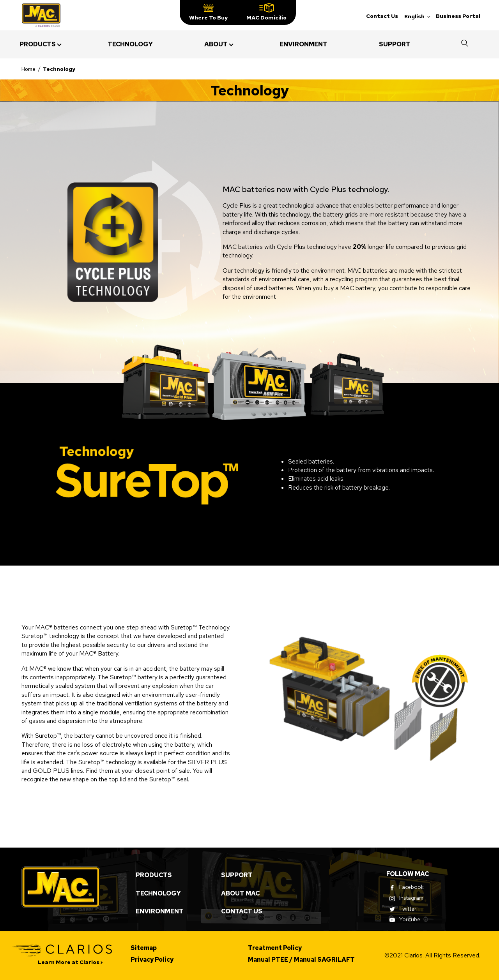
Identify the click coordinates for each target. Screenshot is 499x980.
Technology (158, 893)
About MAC (240, 893)
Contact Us (382, 16)
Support (237, 875)
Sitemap (144, 948)
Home (28, 69)
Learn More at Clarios (69, 962)
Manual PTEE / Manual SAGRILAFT (301, 960)
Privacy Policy (152, 960)
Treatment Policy (275, 948)
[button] (208, 12)
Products (154, 875)
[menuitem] (38, 44)
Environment (160, 911)
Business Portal (458, 16)
